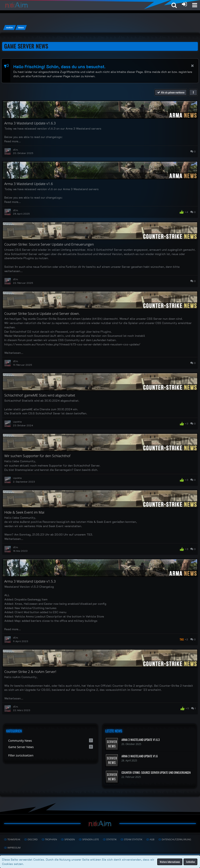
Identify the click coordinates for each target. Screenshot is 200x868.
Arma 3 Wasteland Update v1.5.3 (30, 581)
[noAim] (17, 5)
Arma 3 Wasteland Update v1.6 (29, 184)
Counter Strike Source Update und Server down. (42, 313)
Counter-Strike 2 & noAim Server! (30, 672)
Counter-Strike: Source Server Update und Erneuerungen (49, 244)
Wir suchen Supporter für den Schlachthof (37, 456)
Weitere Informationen (170, 862)
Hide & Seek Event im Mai (24, 512)
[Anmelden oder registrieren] (184, 4)
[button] (195, 5)
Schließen (190, 862)
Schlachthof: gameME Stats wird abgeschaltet (40, 395)
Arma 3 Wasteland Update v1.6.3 (30, 123)
